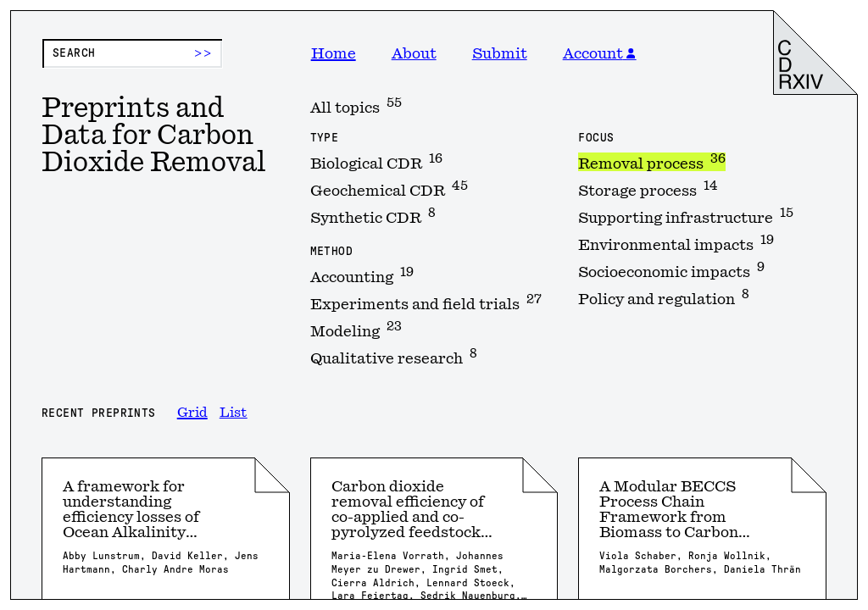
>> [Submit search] (203, 53)
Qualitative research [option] (394, 357)
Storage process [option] (648, 189)
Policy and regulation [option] (664, 297)
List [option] (234, 413)
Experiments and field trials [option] (426, 302)
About (414, 53)
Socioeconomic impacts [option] (671, 270)
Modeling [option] (356, 330)
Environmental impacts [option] (676, 243)
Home (334, 53)
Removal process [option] (652, 162)
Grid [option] (192, 413)
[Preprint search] (132, 53)
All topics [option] (356, 106)
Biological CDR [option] (376, 162)
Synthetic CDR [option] (373, 216)
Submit (500, 53)
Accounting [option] (362, 275)
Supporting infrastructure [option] (686, 216)
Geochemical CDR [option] (389, 189)
